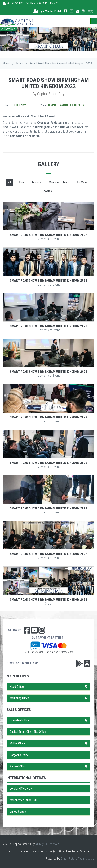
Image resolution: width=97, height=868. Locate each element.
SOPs (61, 851)
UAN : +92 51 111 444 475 (44, 3)
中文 (90, 11)
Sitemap (85, 851)
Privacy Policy (38, 851)
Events (20, 63)
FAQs (52, 851)
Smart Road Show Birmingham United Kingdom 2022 (48, 235)
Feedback (72, 851)
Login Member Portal (47, 11)
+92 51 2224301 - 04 (16, 3)
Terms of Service (17, 851)
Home (6, 63)
